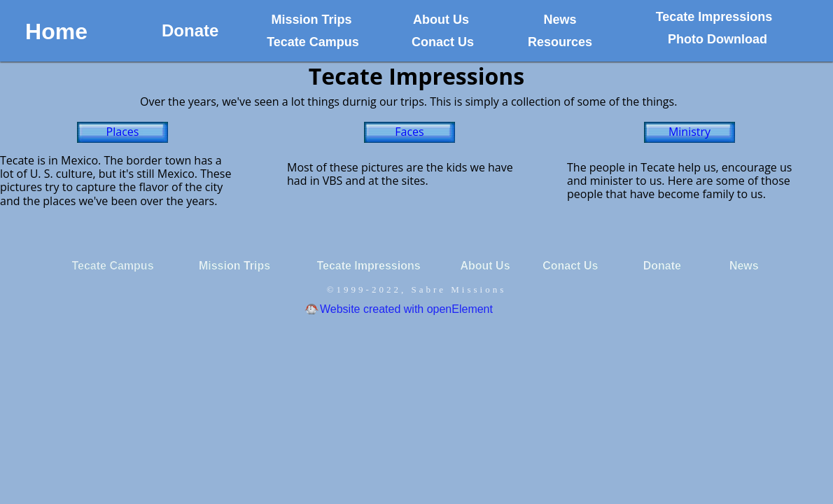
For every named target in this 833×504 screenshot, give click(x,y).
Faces (409, 132)
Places (123, 132)
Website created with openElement (406, 309)
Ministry (689, 132)
